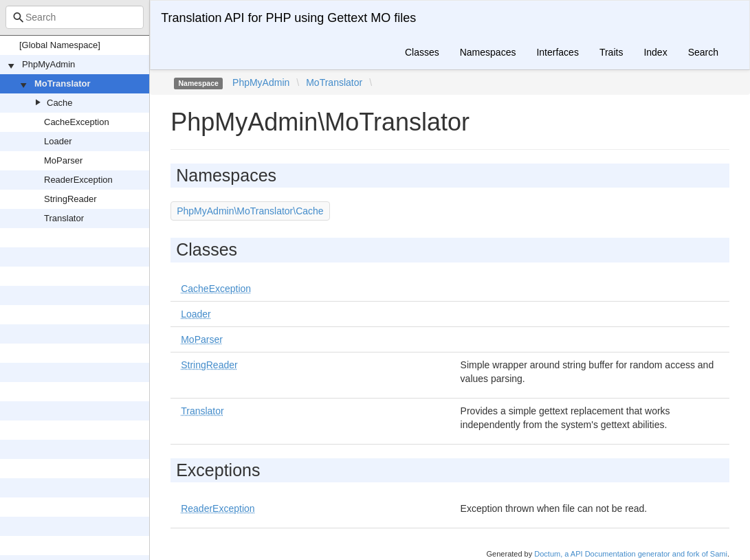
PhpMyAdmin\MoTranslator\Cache (250, 211)
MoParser (63, 160)
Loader (58, 141)
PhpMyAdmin (48, 64)
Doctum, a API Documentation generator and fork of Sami (631, 554)
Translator (64, 218)
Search (703, 52)
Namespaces (488, 52)
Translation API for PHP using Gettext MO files (288, 18)
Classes (422, 52)
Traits (611, 52)
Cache (60, 103)
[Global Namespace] (60, 45)
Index (655, 52)
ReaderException (78, 180)
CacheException (77, 122)
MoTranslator (63, 83)
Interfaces (557, 52)
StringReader (70, 199)
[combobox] (75, 17)
